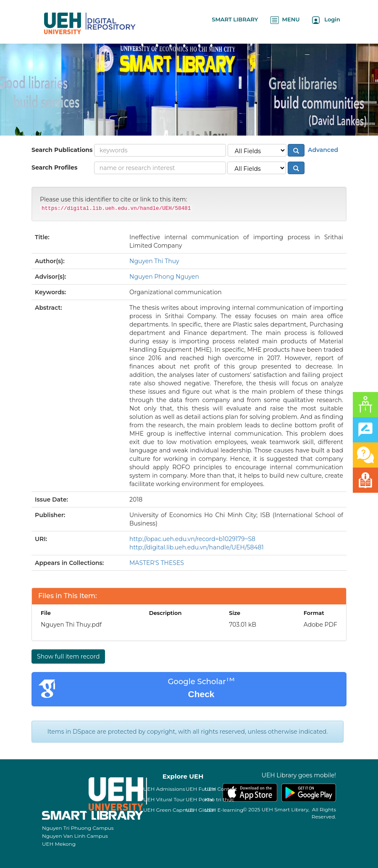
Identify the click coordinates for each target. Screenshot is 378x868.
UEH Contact (221, 789)
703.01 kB (243, 625)
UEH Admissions (164, 789)
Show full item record (68, 656)
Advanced (322, 150)
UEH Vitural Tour (164, 799)
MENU (285, 20)
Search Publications (62, 150)
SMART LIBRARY (235, 19)
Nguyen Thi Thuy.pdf (71, 625)
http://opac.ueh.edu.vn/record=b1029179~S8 (192, 539)
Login (326, 20)
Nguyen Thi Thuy (154, 261)
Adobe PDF (320, 625)
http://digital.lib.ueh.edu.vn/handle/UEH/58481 (197, 547)
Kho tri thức (219, 799)
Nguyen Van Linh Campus (75, 836)
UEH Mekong (59, 844)
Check (201, 694)
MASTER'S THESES (157, 563)
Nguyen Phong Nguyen (164, 277)
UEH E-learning (224, 810)
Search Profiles (54, 167)
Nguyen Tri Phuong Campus (78, 828)
